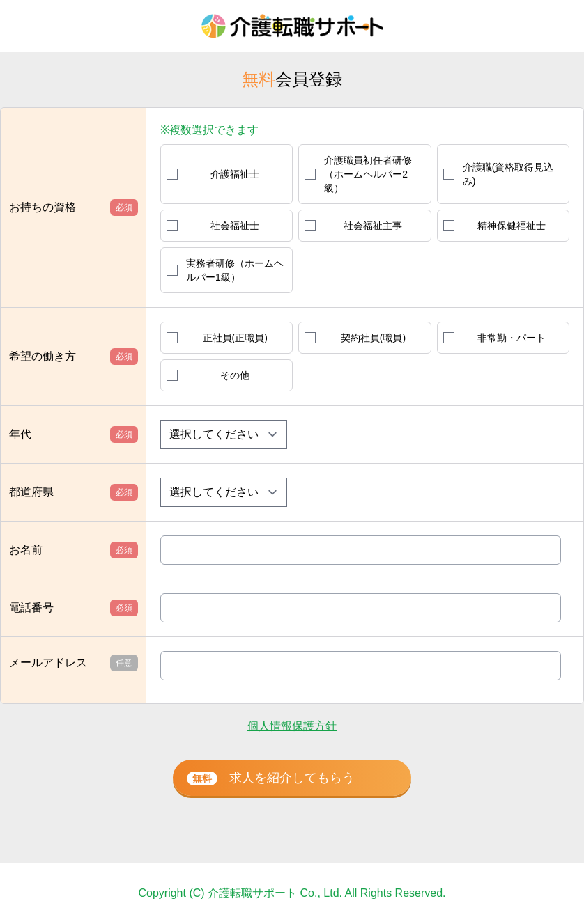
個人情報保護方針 (292, 726)
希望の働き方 (74, 357)
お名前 (74, 550)
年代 (74, 434)
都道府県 (74, 492)
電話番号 (74, 608)
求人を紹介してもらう (271, 778)
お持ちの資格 (74, 207)
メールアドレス (74, 663)
